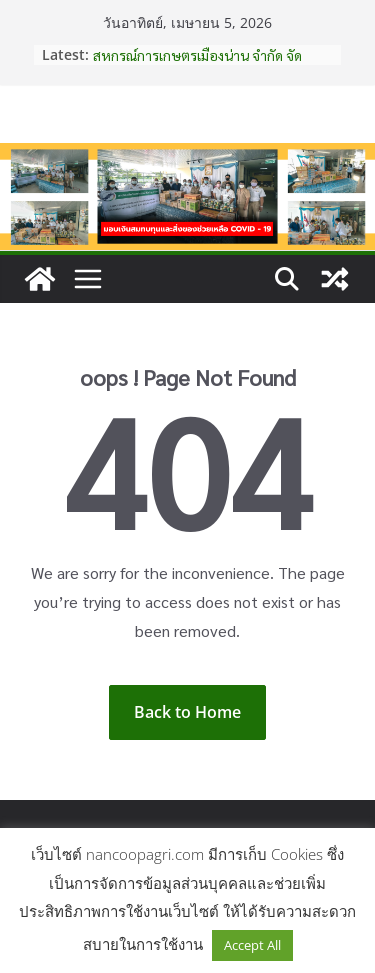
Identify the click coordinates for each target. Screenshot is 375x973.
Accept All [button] (252, 945)
